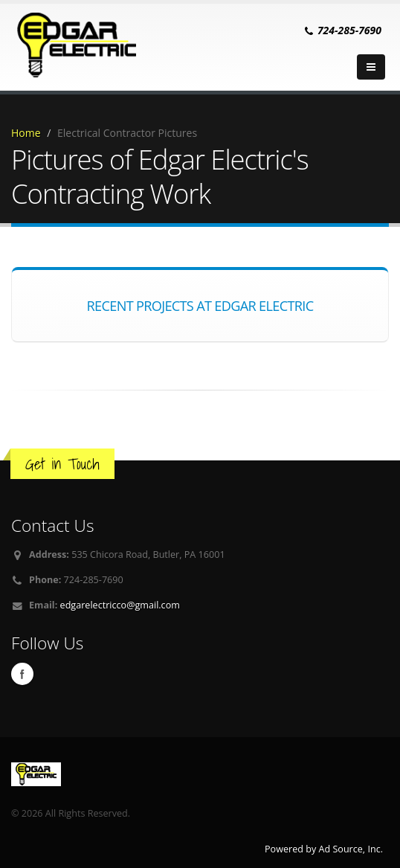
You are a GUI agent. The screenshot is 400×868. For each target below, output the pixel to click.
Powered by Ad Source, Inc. (324, 849)
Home (26, 133)
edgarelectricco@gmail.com (120, 605)
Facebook (22, 674)
